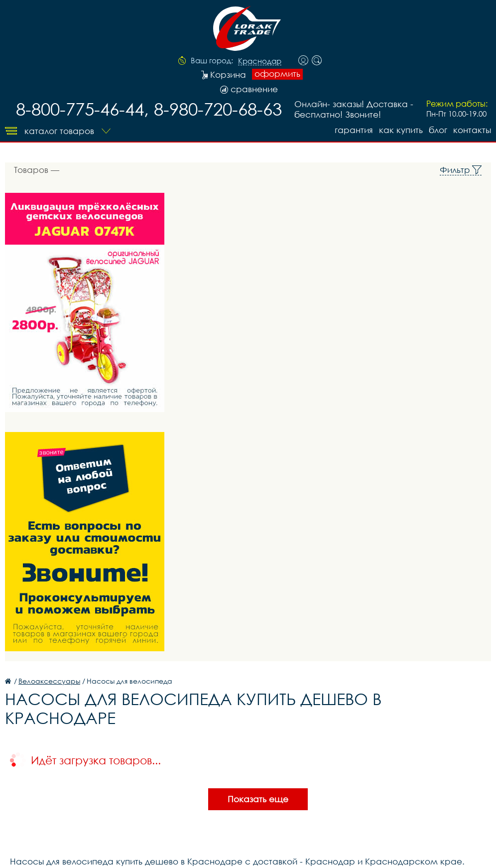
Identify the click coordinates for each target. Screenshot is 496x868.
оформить (277, 74)
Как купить (401, 130)
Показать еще (258, 799)
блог (438, 130)
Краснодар (260, 61)
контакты (472, 130)
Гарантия (354, 130)
